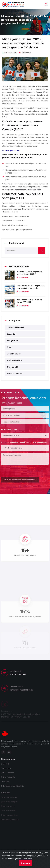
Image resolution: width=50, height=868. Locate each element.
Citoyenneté (12, 367)
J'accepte (26, 863)
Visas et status (14, 354)
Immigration (12, 341)
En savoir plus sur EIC (11, 150)
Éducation (11, 334)
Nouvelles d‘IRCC (15, 360)
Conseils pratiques (15, 327)
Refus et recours (15, 374)
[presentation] (17, 470)
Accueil (24, 29)
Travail (10, 347)
